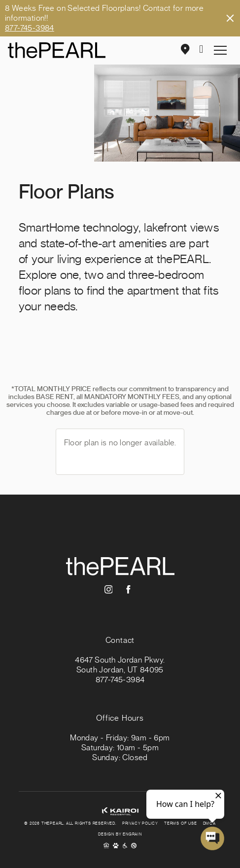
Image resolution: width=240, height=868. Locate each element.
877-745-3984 (30, 28)
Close (230, 18)
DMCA (209, 824)
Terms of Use (181, 824)
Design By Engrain (120, 835)
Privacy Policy (140, 824)
